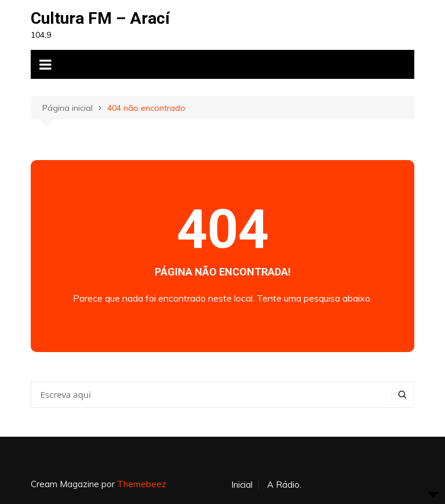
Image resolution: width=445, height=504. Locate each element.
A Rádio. (284, 485)
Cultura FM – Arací (100, 18)
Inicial (242, 485)
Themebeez (142, 484)
